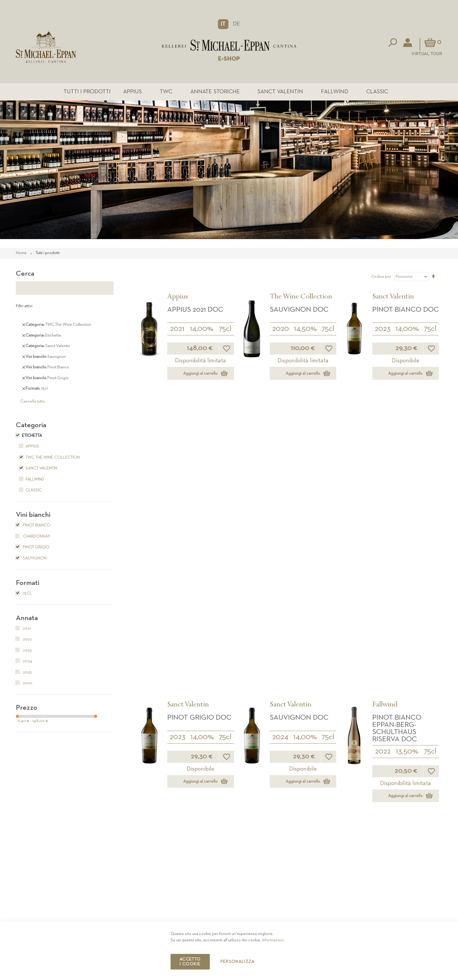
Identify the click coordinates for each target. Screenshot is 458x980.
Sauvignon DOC (299, 310)
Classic (369, 92)
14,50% (305, 329)
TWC (169, 92)
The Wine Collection (301, 298)
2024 (280, 445)
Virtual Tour (427, 54)
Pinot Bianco (33, 526)
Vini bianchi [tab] (33, 515)
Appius (138, 92)
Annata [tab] (27, 619)
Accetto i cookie (190, 962)
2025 (178, 568)
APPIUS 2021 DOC (195, 310)
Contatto (330, 907)
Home (22, 253)
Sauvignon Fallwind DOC (398, 545)
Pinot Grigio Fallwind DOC (295, 545)
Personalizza (238, 962)
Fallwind (330, 92)
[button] (223, 24)
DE (236, 24)
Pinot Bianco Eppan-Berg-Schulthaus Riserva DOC (397, 436)
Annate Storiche (215, 92)
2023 (383, 329)
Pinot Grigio (33, 548)
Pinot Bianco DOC (406, 310)
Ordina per (381, 277)
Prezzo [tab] (27, 708)
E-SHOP (229, 59)
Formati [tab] (28, 583)
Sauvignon (31, 559)
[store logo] (229, 45)
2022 (383, 460)
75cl (225, 329)
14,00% (202, 329)
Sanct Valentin (278, 92)
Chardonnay (33, 537)
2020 (281, 329)
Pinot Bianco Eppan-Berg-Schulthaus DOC (198, 549)
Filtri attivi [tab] (24, 307)
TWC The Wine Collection (48, 458)
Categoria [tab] (31, 426)
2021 (177, 329)
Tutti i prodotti (97, 92)
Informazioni (273, 940)
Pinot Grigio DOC (199, 426)
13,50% (407, 460)
